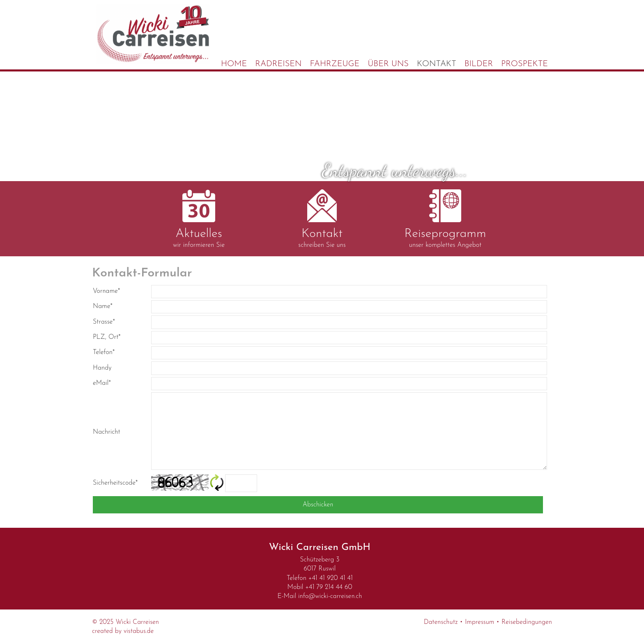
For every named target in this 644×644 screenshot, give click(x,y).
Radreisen (278, 64)
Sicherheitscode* (115, 483)
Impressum (480, 622)
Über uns (388, 64)
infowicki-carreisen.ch (330, 596)
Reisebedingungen (527, 622)
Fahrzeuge (335, 64)
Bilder (479, 64)
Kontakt (437, 64)
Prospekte (524, 64)
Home (234, 64)
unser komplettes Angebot (445, 219)
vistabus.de (139, 631)
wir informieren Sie (199, 219)
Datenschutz (441, 622)
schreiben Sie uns (322, 219)
